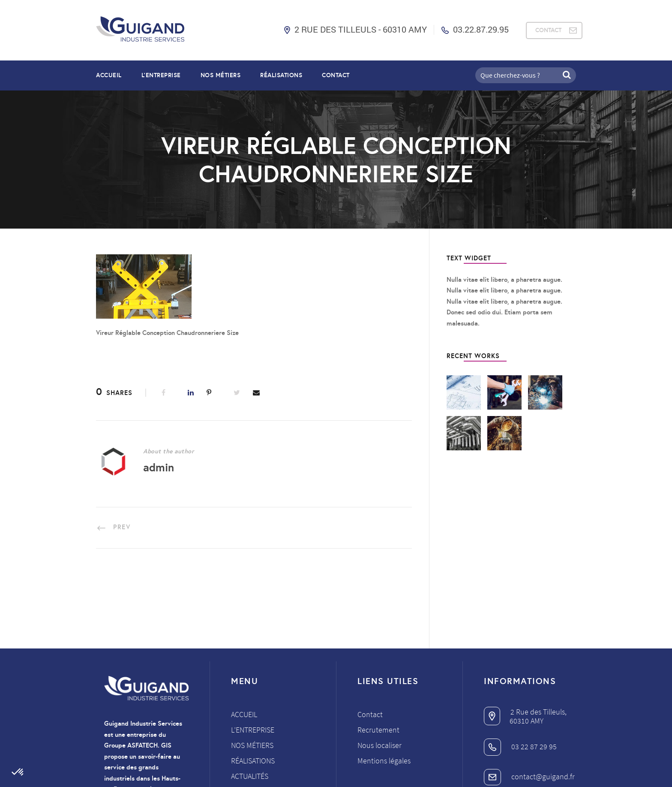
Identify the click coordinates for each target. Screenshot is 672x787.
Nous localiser (379, 669)
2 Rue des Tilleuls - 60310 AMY (361, 29)
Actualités (250, 700)
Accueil (109, 75)
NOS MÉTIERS (221, 75)
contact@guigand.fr (529, 700)
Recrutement (378, 653)
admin (159, 467)
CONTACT (548, 30)
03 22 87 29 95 (520, 670)
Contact (336, 75)
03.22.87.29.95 (481, 29)
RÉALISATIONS (281, 75)
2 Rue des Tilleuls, (525, 635)
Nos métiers (252, 669)
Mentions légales (384, 684)
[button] (18, 772)
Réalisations (253, 684)
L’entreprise (161, 75)
